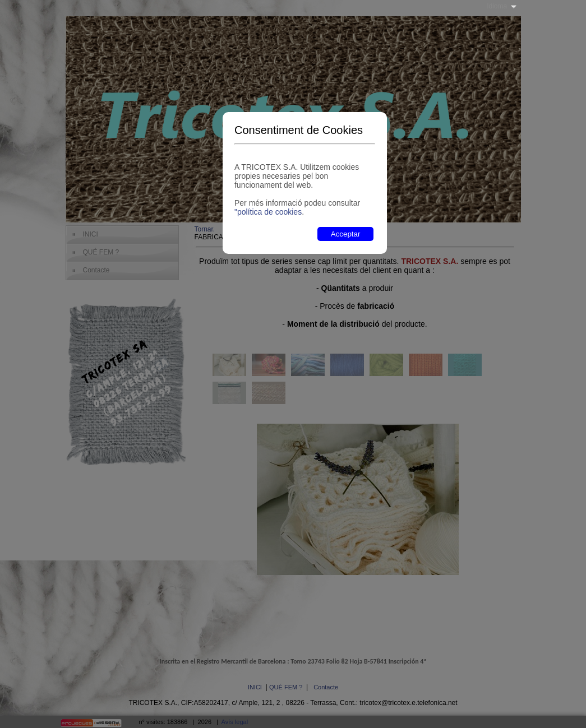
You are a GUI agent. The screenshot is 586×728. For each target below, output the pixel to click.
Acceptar (346, 234)
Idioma (497, 6)
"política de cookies (268, 212)
